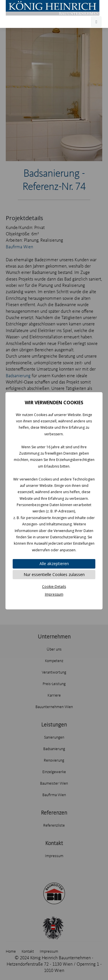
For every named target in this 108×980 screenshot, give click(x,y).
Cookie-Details (54, 587)
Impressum (54, 594)
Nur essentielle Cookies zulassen (54, 574)
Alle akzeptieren (54, 564)
